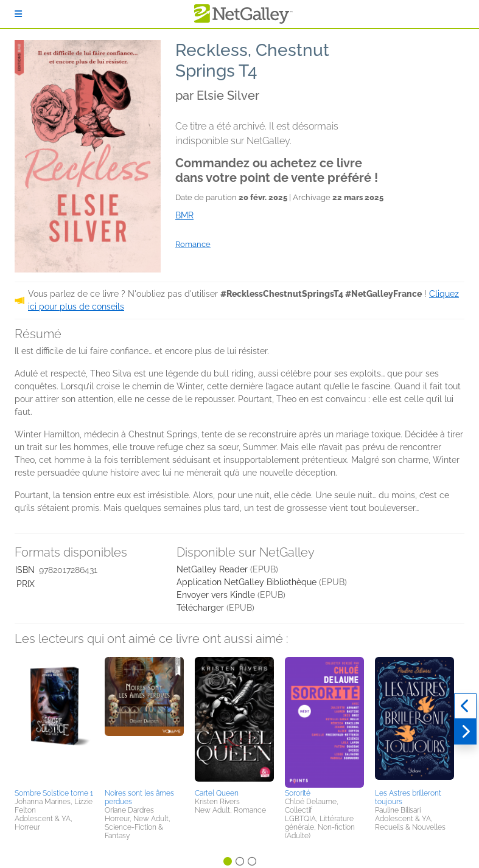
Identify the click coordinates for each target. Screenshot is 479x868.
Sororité (298, 793)
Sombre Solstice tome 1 (54, 793)
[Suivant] (465, 732)
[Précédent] (465, 706)
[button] (54, 721)
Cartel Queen (217, 793)
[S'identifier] (18, 14)
